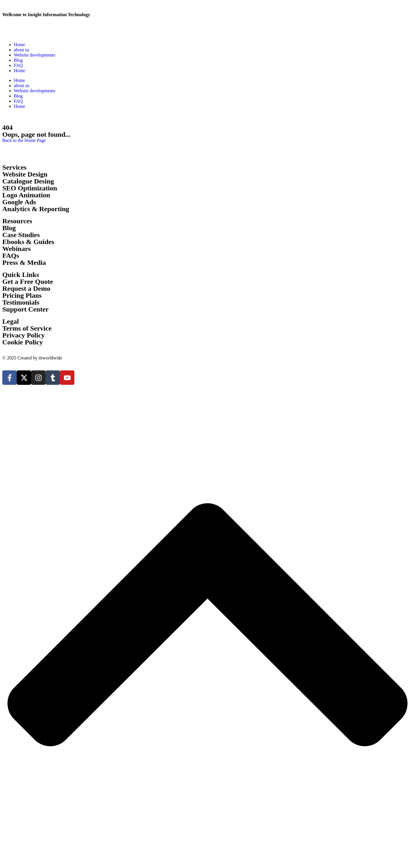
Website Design (25, 174)
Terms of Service (27, 328)
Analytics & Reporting (36, 209)
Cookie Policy (23, 342)
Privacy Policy (23, 335)
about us (22, 50)
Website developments (35, 55)
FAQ (18, 65)
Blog (18, 60)
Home (19, 45)
